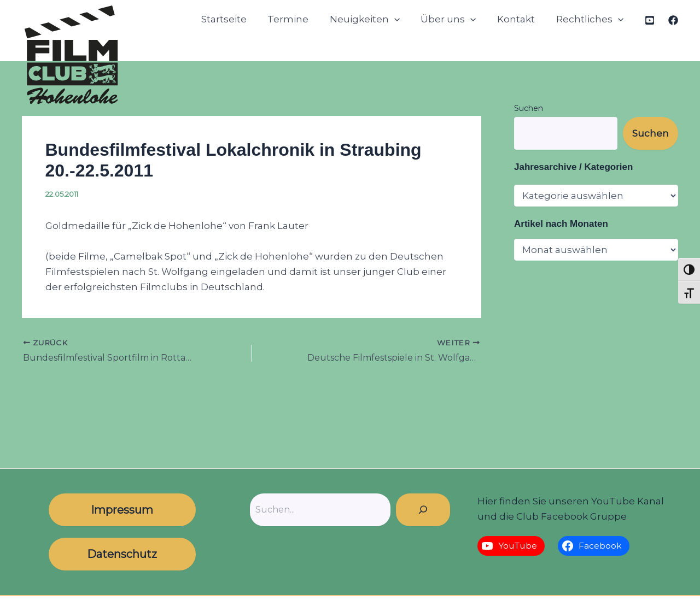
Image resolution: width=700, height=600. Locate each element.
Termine (299, 19)
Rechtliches (591, 19)
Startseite (237, 19)
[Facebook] (673, 20)
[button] (402, 19)
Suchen (529, 108)
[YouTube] (650, 20)
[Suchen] (423, 510)
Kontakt (520, 19)
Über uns (455, 19)
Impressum (122, 510)
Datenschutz (122, 554)
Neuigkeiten (373, 19)
